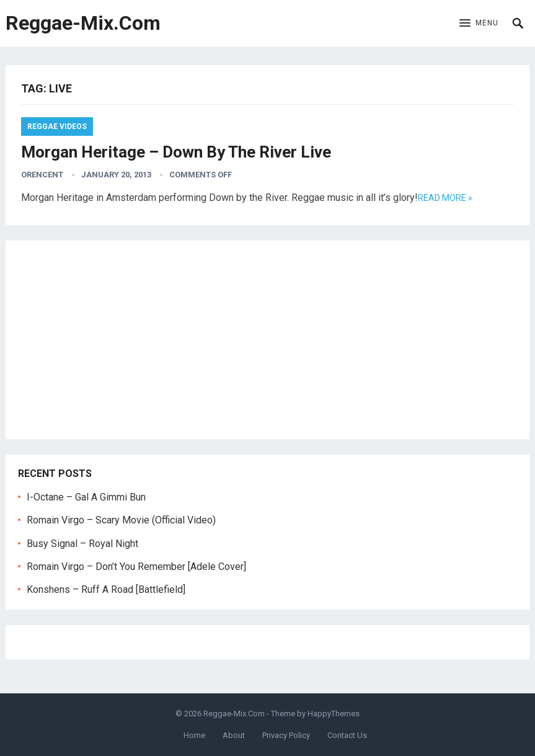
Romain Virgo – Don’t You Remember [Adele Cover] (136, 567)
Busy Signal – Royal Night (82, 544)
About (234, 735)
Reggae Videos (57, 127)
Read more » (445, 198)
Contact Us (347, 735)
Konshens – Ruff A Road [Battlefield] (106, 589)
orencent (42, 175)
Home (194, 735)
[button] (479, 24)
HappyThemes (334, 714)
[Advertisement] (268, 340)
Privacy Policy (286, 735)
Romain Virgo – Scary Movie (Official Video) (121, 520)
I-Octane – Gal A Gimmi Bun (86, 497)
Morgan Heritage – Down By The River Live (176, 152)
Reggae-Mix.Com (83, 23)
